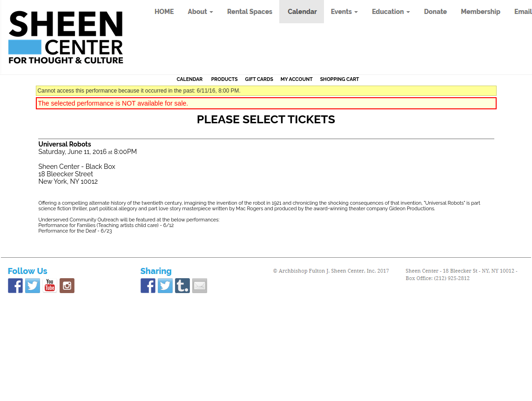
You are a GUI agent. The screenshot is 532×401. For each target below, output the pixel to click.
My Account (296, 79)
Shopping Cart (340, 79)
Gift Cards (259, 79)
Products (225, 79)
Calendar (189, 79)
